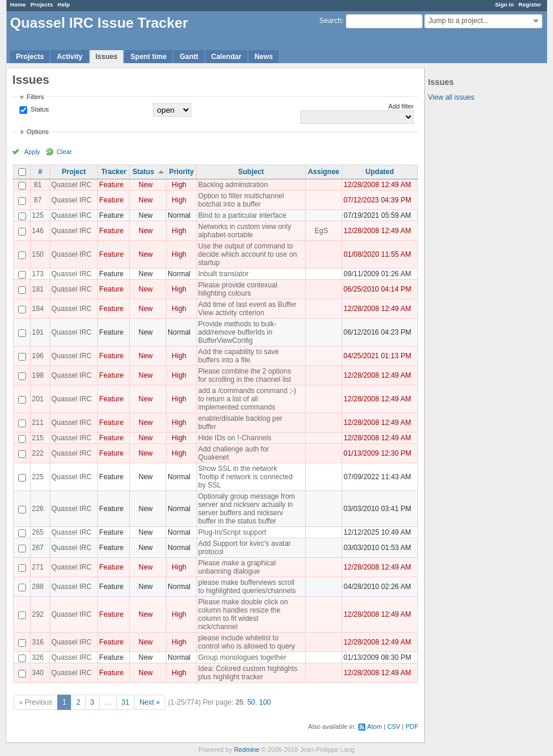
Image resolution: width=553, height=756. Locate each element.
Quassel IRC (71, 185)
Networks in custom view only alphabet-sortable (245, 231)
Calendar (226, 57)
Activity (69, 57)
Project (74, 172)
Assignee (324, 172)
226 (38, 509)
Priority (181, 172)
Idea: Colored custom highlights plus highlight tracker (248, 673)
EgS (321, 231)
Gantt (189, 57)
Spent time (148, 57)
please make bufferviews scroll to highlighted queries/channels (247, 587)
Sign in (505, 4)
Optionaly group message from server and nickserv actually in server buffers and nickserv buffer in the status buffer (247, 509)
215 (38, 438)
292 (38, 614)
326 (38, 657)
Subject (251, 172)
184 (38, 309)
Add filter (401, 106)
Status (39, 109)
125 (38, 215)
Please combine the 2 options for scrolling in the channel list (245, 375)
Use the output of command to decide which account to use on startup (248, 254)
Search (331, 21)
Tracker (114, 172)
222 (38, 453)
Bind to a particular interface (242, 215)
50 (251, 702)
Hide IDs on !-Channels (235, 438)
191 (38, 332)
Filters (35, 97)
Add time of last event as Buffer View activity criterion (248, 309)
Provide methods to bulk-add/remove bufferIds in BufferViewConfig (238, 332)
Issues (107, 57)
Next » (150, 702)
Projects (42, 4)
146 (38, 231)
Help (64, 4)
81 (37, 185)
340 (38, 673)
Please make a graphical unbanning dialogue (237, 567)
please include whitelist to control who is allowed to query (247, 642)
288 (38, 587)
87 (37, 200)
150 (38, 254)
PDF (412, 726)
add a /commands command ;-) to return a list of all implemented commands (247, 399)
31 (125, 702)
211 (38, 423)
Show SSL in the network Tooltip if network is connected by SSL (246, 477)
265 (38, 532)
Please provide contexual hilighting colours (238, 289)
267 (38, 548)
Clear (64, 152)
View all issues (451, 97)
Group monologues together (242, 657)
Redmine (246, 750)
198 (38, 375)
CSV (394, 726)
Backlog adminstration (233, 185)
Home (18, 4)
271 (38, 567)
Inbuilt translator (223, 274)
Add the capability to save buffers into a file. (239, 356)
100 (265, 702)
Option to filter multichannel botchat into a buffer (241, 200)
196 (38, 356)
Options (37, 132)
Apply (32, 152)
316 (38, 642)
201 (38, 399)
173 (38, 274)
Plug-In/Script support (232, 532)
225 (38, 477)
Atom (374, 726)
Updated (379, 172)
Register (530, 4)
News (264, 57)
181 (38, 289)
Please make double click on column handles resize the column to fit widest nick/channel (243, 614)
